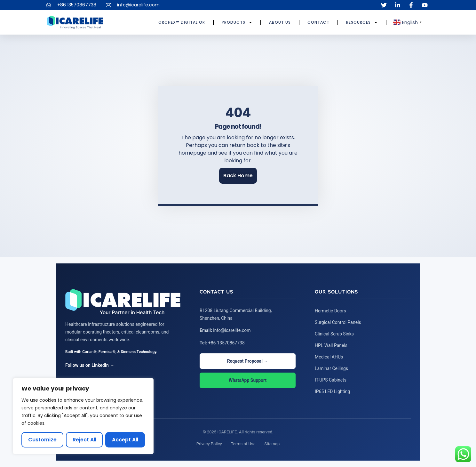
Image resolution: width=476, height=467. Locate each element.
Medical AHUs (329, 357)
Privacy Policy (209, 444)
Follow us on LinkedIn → (90, 365)
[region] (83, 416)
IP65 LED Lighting (332, 391)
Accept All (125, 440)
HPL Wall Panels (331, 345)
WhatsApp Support (248, 380)
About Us (280, 22)
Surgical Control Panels (338, 322)
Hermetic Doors (330, 311)
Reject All (84, 440)
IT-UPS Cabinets (331, 380)
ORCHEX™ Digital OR (182, 22)
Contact (318, 22)
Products (237, 22)
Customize (42, 440)
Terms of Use (243, 444)
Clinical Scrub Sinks (334, 334)
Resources (362, 22)
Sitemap (272, 444)
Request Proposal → (248, 361)
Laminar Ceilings (331, 368)
